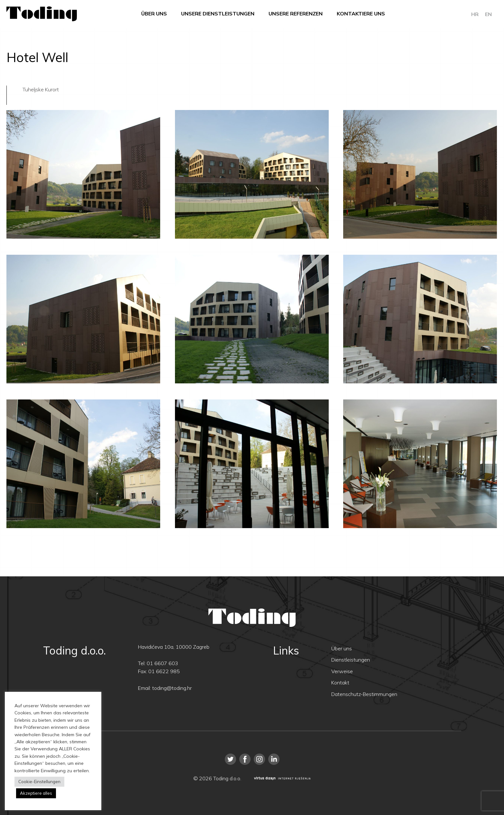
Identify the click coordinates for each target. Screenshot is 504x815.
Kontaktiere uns (361, 14)
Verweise (342, 671)
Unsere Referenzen (296, 14)
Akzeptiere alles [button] (36, 793)
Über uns (154, 14)
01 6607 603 (162, 663)
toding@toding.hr (172, 688)
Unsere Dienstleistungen (218, 14)
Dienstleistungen (351, 660)
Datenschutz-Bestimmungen (364, 694)
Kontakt (340, 682)
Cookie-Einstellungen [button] (39, 782)
